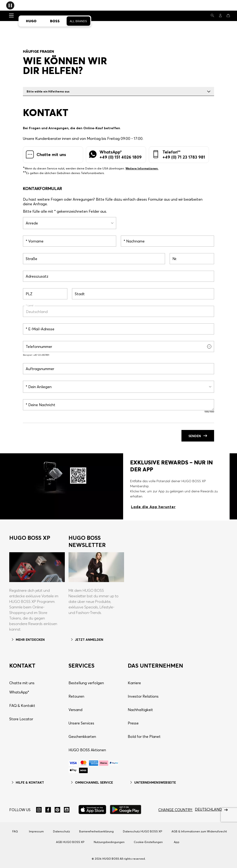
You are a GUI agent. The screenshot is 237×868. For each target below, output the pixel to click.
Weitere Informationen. (142, 168)
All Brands (78, 21)
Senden (198, 436)
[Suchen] (212, 15)
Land (30, 306)
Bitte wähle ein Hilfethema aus (118, 91)
